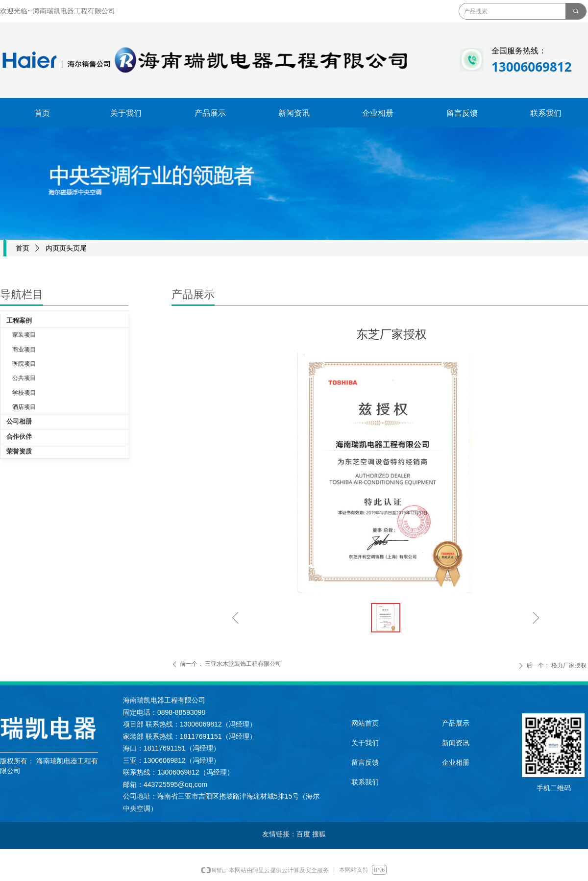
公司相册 (19, 421)
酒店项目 (24, 407)
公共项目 (24, 378)
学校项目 (24, 393)
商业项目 (24, 350)
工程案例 (19, 320)
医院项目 (24, 364)
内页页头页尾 (66, 248)
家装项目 (24, 335)
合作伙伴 (19, 437)
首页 (23, 248)
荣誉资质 (19, 451)
